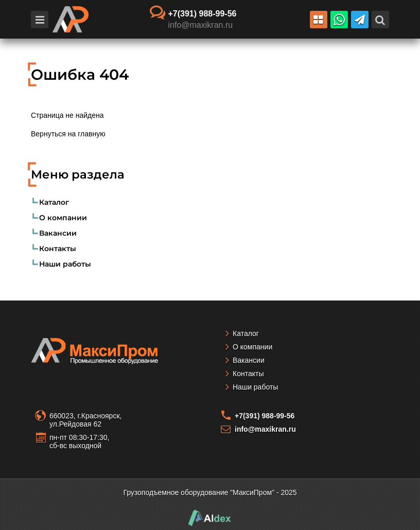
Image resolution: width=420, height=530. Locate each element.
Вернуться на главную (68, 134)
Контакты (58, 249)
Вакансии (58, 233)
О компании (63, 218)
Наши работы (65, 264)
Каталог (54, 202)
